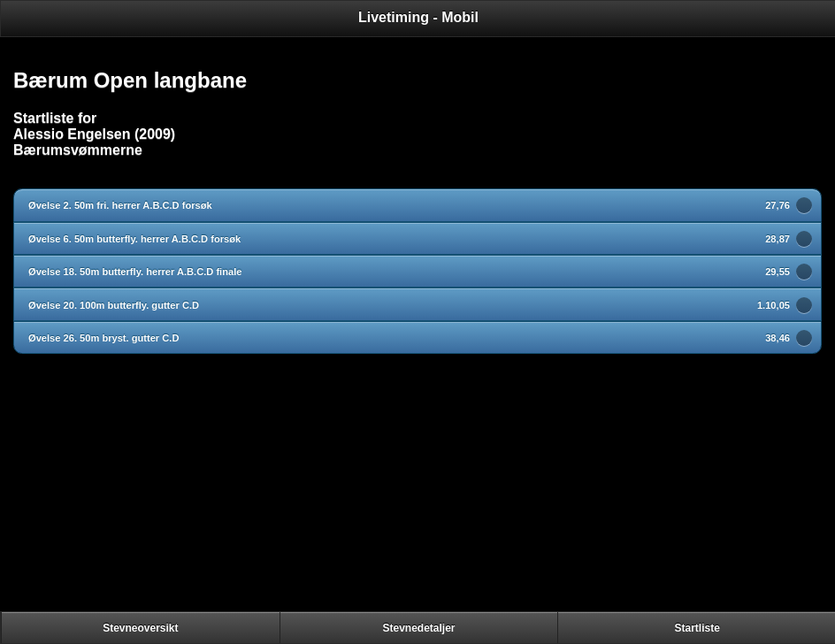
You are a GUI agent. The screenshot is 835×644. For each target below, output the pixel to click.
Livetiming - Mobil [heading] (418, 17)
